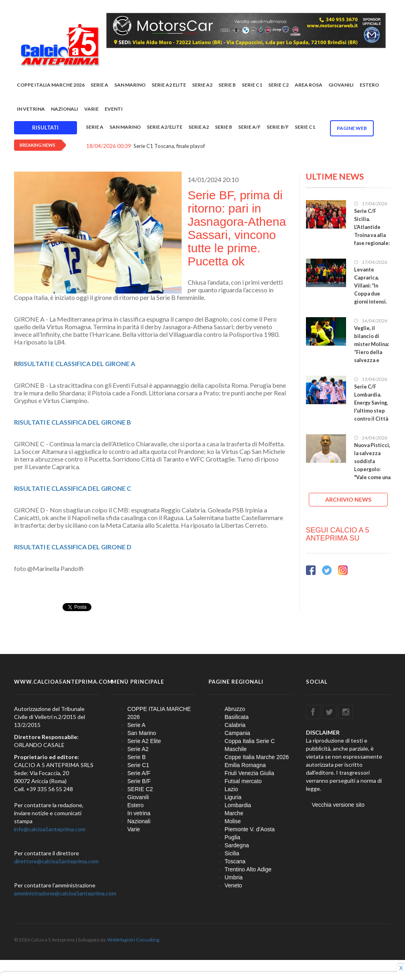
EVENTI (114, 109)
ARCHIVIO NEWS (348, 499)
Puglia (232, 837)
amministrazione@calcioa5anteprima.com (65, 893)
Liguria (233, 797)
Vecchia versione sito (338, 805)
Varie (91, 109)
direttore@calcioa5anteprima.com (56, 861)
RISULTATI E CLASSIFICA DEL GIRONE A (77, 363)
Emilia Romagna (245, 765)
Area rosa (309, 85)
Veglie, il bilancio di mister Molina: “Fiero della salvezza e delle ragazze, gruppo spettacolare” (372, 356)
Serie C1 (252, 85)
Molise (233, 821)
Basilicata (237, 717)
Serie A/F (249, 127)
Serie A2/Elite (165, 127)
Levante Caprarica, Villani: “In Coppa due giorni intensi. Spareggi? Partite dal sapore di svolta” (371, 302)
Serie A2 (202, 85)
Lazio (231, 789)
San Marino (130, 85)
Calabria (235, 725)
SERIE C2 (278, 85)
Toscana (235, 861)
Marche (234, 813)
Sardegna (237, 845)
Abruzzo (235, 709)
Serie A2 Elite (169, 85)
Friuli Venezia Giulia (249, 773)
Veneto (233, 885)
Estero (369, 85)
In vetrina (31, 109)
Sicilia (232, 853)
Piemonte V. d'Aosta (250, 829)
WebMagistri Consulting (133, 940)
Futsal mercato (243, 781)
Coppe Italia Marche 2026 (257, 757)
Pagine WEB (352, 128)
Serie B (227, 85)
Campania (237, 733)
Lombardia (238, 805)
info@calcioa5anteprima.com (50, 829)
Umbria (234, 877)
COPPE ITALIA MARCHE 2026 (51, 85)
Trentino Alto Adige (248, 869)
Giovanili (341, 85)
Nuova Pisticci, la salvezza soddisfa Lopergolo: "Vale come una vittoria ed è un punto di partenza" (372, 473)
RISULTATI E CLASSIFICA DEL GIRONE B (73, 422)
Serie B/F (278, 127)
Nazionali (65, 109)
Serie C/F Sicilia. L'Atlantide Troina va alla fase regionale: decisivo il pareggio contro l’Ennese (372, 243)
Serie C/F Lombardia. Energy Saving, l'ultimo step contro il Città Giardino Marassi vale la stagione (372, 415)
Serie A (99, 85)
